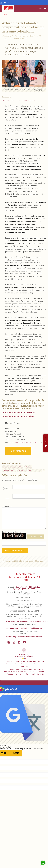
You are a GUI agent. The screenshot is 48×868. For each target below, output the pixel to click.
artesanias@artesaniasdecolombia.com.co (24, 628)
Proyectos (22, 471)
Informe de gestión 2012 (13, 467)
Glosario (41, 672)
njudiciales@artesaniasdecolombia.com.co (24, 637)
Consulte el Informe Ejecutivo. (18, 416)
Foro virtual (30, 674)
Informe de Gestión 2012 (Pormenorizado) (18, 100)
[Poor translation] (16, 753)
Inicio (5, 14)
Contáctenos (18, 451)
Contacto (40, 674)
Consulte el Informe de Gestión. (18, 412)
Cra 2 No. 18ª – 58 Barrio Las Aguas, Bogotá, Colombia (27, 588)
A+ (46, 441)
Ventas (28, 467)
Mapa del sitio (12, 674)
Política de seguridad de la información (21, 661)
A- (46, 437)
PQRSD (32, 672)
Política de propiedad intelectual (20, 669)
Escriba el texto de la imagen (23, 535)
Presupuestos (35, 471)
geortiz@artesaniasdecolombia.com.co (27, 442)
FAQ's (22, 674)
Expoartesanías (9, 471)
